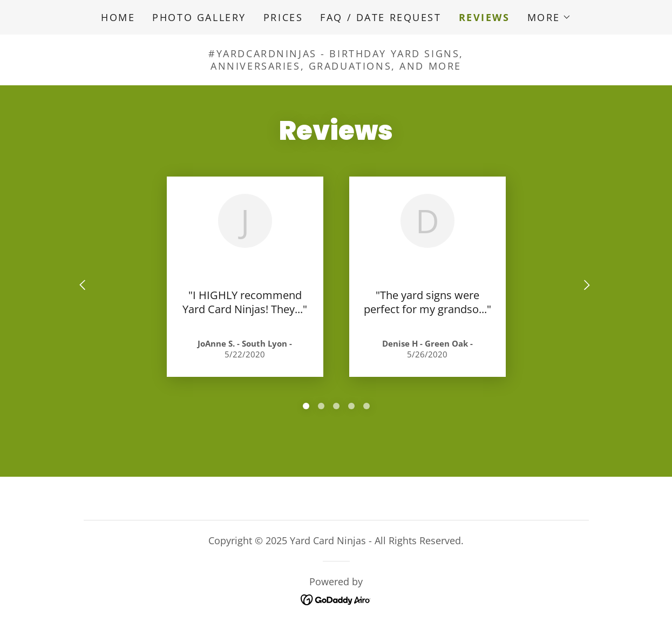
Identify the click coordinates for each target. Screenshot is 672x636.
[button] (549, 17)
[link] (336, 598)
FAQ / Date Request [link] (381, 17)
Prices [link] (283, 17)
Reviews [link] (484, 17)
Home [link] (118, 17)
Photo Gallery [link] (199, 17)
